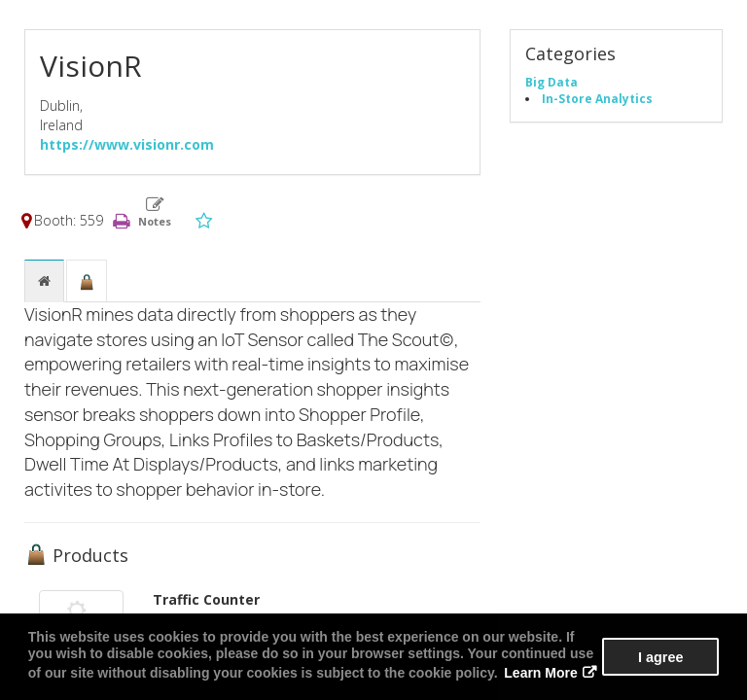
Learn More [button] (540, 673)
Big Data (551, 82)
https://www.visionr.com (127, 144)
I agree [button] (660, 657)
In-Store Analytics (597, 98)
